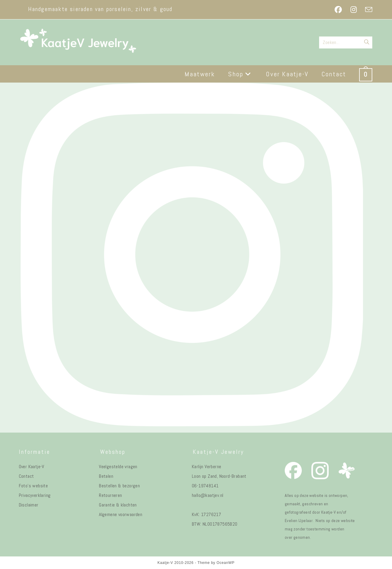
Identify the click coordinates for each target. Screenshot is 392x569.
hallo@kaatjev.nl (208, 495)
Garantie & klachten (118, 505)
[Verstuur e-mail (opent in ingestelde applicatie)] (367, 10)
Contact (26, 476)
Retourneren (110, 495)
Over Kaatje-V (32, 467)
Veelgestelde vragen (118, 467)
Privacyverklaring (35, 495)
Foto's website (33, 486)
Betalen (106, 476)
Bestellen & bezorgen (119, 486)
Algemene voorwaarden (121, 514)
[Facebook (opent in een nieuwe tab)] (338, 10)
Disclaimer (29, 505)
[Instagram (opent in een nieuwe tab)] (354, 10)
